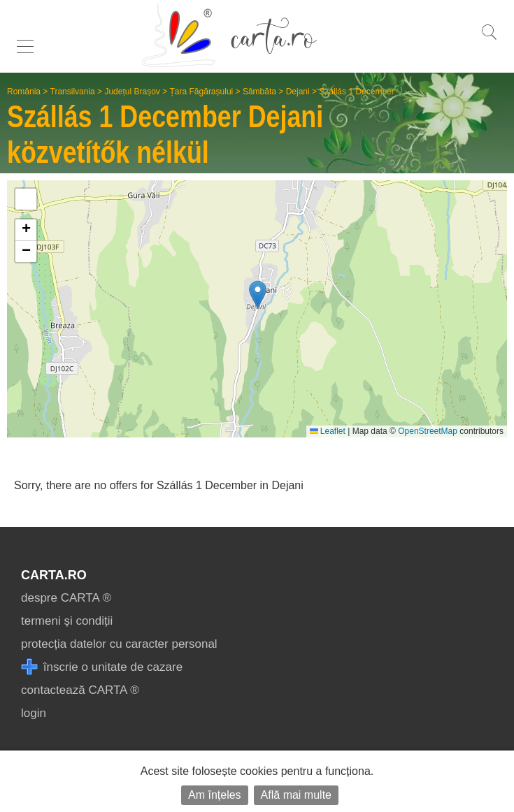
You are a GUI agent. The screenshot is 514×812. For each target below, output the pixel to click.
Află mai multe (296, 795)
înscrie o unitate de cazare (102, 667)
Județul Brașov (132, 92)
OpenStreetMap (428, 431)
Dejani (298, 92)
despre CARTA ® (66, 598)
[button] (258, 295)
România (24, 92)
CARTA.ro (54, 575)
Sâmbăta (259, 92)
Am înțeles (215, 795)
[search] (489, 39)
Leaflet (328, 431)
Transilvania (73, 92)
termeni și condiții (67, 621)
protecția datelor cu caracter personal (119, 644)
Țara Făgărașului (202, 92)
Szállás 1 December (356, 92)
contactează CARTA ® (80, 690)
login (34, 713)
